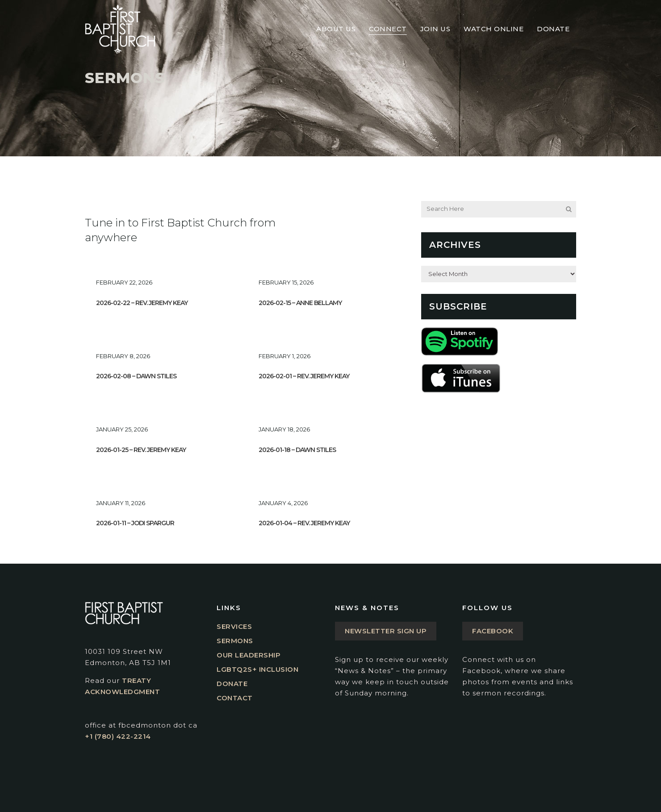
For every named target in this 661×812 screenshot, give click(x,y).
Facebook (493, 631)
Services (234, 626)
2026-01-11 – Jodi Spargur (135, 523)
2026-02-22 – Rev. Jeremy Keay (142, 303)
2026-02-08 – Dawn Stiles (136, 376)
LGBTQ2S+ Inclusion (257, 669)
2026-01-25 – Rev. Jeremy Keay (141, 450)
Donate (232, 684)
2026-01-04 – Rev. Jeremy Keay (304, 523)
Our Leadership (249, 655)
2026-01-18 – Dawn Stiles (297, 450)
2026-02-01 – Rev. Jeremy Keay (304, 376)
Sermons (235, 641)
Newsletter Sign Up (386, 631)
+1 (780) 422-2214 (118, 736)
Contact (235, 698)
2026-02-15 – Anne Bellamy (300, 303)
